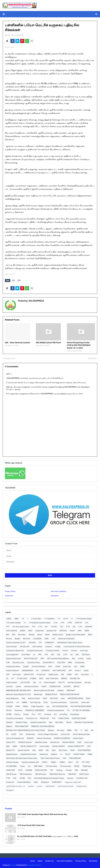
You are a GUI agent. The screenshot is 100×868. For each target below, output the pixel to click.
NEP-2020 (54, 698)
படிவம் (40, 786)
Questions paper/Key (38, 722)
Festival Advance (12, 670)
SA (92, 730)
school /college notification (48, 734)
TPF (52, 770)
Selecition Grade (41, 742)
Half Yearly (17, 674)
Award (72, 630)
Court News (26, 654)
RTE (76, 730)
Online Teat (74, 702)
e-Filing (81, 658)
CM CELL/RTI (25, 646)
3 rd (87, 622)
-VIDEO (9, 618)
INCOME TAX (75, 678)
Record (69, 722)
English (26, 666)
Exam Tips (67, 666)
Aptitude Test (52, 630)
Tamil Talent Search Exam (50, 758)
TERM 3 (62, 762)
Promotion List (31, 718)
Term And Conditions (59, 591)
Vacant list (10, 782)
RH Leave (61, 730)
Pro (55, 714)
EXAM (58, 666)
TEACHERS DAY (75, 758)
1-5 (59, 618)
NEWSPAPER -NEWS (75, 698)
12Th (62, 622)
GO (37, 670)
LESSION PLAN (55, 686)
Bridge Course (58, 634)
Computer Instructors (35, 650)
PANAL (26, 706)
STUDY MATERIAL (84, 750)
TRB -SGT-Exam (41, 774)
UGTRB (22, 778)
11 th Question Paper (84, 618)
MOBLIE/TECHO (51, 694)
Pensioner (18, 710)
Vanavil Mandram (24, 782)
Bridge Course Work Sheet (76, 634)
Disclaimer (55, 595)
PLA (33, 714)
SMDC (15, 746)
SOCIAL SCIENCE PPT (28, 746)
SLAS (79, 742)
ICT (13, 678)
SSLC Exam (63, 750)
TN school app (65, 766)
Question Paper (22, 722)
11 (72, 618)
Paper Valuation (37, 706)
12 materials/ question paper (40, 622)
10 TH (65, 618)
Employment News (13, 666)
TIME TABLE (38, 766)
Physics (17, 714)
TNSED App (87, 766)
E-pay (89, 658)
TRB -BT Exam (11, 774)
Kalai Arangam (50, 682)
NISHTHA (10, 702)
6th (46, 626)
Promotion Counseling (15, 718)
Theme (13, 865)
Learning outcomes (31, 686)
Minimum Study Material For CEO (18, 694)
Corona (65, 650)
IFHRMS (33, 678)
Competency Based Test (15, 650)
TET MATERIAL (12, 766)
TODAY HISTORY (41, 770)
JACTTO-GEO (25, 682)
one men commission (59, 702)
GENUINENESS (27, 670)
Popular (8, 808)
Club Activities (11, 646)
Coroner (74, 650)
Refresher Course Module (84, 722)
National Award (34, 698)
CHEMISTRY (49, 642)
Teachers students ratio (30, 762)
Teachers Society (12, 762)
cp (34, 654)
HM (62, 674)
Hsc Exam (85, 674)
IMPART (64, 678)
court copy (84, 650)
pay (48, 706)
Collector (49, 646)
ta (61, 754)
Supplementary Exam (28, 754)
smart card (88, 742)
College (58, 646)
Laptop (18, 686)
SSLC (54, 750)
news (63, 698)
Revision (51, 730)
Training (59, 770)
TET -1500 (86, 762)
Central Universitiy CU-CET (16, 642)
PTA (54, 718)
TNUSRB (29, 770)
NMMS (24, 702)
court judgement (12, 654)
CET (40, 642)
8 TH (68, 626)
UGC (15, 778)
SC (7, 734)
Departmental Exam (14, 658)
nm (18, 702)
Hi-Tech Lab (41, 674)
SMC (8, 746)
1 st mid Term (36, 618)
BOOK (47, 634)
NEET (45, 698)
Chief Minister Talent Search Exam (70, 642)
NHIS (88, 698)
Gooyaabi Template (34, 865)
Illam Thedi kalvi (52, 678)
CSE (59, 654)
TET (77, 762)
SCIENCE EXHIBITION (62, 738)
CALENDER (37, 638)
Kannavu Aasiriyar (75, 682)
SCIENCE (30, 738)
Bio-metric (22, 634)
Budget (18, 638)
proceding (63, 714)
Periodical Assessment (56, 710)
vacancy (70, 778)
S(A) (86, 730)
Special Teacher (24, 750)
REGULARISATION (22, 726)
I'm (7, 678)
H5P (8, 674)
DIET (42, 658)
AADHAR (89, 626)
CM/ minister (37, 646)
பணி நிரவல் (50, 786)
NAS (23, 698)
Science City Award (44, 738)
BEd (8, 634)
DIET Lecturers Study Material (58, 658)
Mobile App (38, 694)
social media (44, 746)
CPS (46, 654)
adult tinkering (11, 630)
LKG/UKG (67, 686)
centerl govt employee (66, 638)
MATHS (76, 686)
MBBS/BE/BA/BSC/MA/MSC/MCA (19, 690)
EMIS (70, 662)
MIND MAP (71, 690)
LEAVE (44, 686)
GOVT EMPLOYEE (59, 670)
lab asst (88, 682)
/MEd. (17, 618)
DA (72, 654)
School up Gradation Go (15, 738)
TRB (76, 770)
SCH (21, 734)
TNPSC (77, 766)
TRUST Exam (84, 774)
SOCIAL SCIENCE (59, 746)
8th (74, 626)
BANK (87, 630)
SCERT (14, 734)
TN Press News (51, 766)
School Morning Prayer (81, 734)
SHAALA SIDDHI (68, 742)
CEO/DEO (32, 642)
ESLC (50, 666)
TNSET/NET (11, 770)
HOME (69, 674)
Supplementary (12, 754)
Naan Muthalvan (12, 698)
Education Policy (34, 662)
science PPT (11, 742)
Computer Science (53, 650)
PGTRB (9, 714)
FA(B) (82, 666)
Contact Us (9, 595)
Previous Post (9, 358)
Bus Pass (27, 638)
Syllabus (54, 754)
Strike (73, 750)
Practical (48, 714)
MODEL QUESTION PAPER (70, 694)
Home (33, 860)
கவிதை (31, 786)
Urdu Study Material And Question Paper (49, 778)
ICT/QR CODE (22, 678)
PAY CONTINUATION (60, 706)
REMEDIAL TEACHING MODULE (43, 726)
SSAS (41, 750)
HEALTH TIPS (29, 674)
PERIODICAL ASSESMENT (35, 710)
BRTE (90, 634)
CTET (65, 654)
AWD (80, 630)
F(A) (76, 666)
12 (25, 622)
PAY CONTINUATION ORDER (81, 706)
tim (29, 766)
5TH (34, 626)
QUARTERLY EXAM (79, 718)
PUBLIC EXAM (64, 718)
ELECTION (61, 662)
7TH (61, 626)
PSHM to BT (45, 718)
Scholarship (30, 734)
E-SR (8, 662)
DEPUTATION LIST (31, 658)
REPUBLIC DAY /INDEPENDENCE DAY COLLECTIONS (25, 730)
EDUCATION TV (49, 662)
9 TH (80, 626)
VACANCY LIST (82, 778)
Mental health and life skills (44, 690)
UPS (29, 778)
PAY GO (9, 710)
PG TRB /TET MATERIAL (81, 710)
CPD (40, 654)
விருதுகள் (10, 790)
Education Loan (18, 662)
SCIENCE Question (25, 742)
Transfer (69, 770)
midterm (60, 690)
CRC (52, 654)
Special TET (10, 750)
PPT (40, 714)
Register (9, 726)
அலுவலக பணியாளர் (73, 782)
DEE (9, 35)
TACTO (68, 754)
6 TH (40, 626)
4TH (8, 626)
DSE (19, 281)
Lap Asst (9, 686)
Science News (78, 738)
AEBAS (23, 630)
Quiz (51, 722)
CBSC (47, 638)
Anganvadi (39, 630)
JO (40, 682)
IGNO (41, 678)
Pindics (26, 714)
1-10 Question (49, 618)
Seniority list (55, 742)
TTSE (8, 778)
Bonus (40, 634)
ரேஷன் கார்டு (82, 786)
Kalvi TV (62, 682)
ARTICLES (63, 630)
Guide (86, 670)
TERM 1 (45, 762)
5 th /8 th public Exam (21, 626)
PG (68, 710)
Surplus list (44, 754)
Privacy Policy (10, 591)
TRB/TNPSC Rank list (57, 774)
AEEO (30, 630)
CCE (53, 638)
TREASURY (72, 774)
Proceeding (74, 714)
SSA (34, 750)
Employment (80, 662)
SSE (47, 750)
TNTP (20, 770)
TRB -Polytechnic (26, 774)
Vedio (36, 782)
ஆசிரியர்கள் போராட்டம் (16, 786)
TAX (64, 758)
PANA (18, 706)
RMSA (69, 730)
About (40, 860)
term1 (70, 762)
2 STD (70, 622)
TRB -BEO (84, 770)
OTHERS (9, 706)
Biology (32, 634)
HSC (76, 674)
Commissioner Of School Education (77, 646)
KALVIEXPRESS (36, 300)
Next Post (92, 358)
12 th (55, 622)
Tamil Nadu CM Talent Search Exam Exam (22, 758)
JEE (34, 682)
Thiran (23, 766)
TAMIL (90, 754)
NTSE (46, 702)
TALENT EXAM (79, 754)
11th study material (13, 622)
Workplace (45, 782)
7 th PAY (54, 626)
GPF (70, 670)
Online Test (85, 702)
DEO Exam (86, 654)
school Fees (65, 734)
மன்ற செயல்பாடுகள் (66, 786)
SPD (89, 746)
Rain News (59, 722)
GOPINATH (45, 670)
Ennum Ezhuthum (39, 666)
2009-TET (79, 622)
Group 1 (78, 670)
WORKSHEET (57, 782)
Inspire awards (12, 682)
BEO (14, 634)
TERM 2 (54, 762)
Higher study (53, 674)
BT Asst (9, 638)
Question (9, 722)
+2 (23, 618)
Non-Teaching (35, 702)
